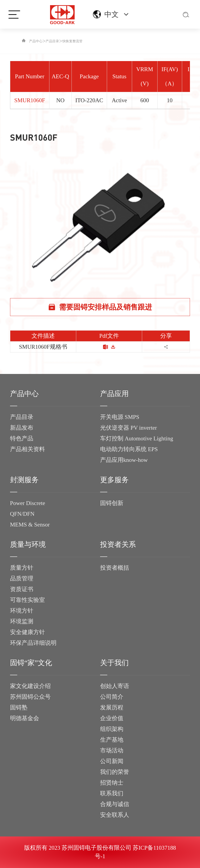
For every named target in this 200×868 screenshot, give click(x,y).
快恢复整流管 (72, 41)
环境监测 (22, 621)
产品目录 (52, 41)
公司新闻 (112, 761)
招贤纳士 (112, 783)
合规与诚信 (115, 804)
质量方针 (22, 568)
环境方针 (22, 611)
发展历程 (112, 708)
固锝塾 (19, 708)
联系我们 (112, 793)
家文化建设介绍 (30, 686)
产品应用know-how (124, 460)
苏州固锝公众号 (30, 697)
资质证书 (22, 589)
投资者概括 (115, 568)
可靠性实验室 (27, 600)
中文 (112, 14)
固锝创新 (112, 503)
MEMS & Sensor (30, 525)
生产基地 (112, 740)
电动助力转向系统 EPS (129, 449)
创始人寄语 (115, 686)
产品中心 (36, 41)
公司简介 (112, 697)
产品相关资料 (27, 449)
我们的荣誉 (115, 772)
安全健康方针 (27, 632)
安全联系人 (115, 815)
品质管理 (22, 578)
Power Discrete (28, 503)
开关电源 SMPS (120, 417)
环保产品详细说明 (33, 643)
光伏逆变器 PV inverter (129, 428)
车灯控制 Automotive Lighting (137, 438)
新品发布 (22, 428)
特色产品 (22, 438)
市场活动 (112, 750)
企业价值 (112, 718)
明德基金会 (25, 718)
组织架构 (112, 729)
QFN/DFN (22, 514)
